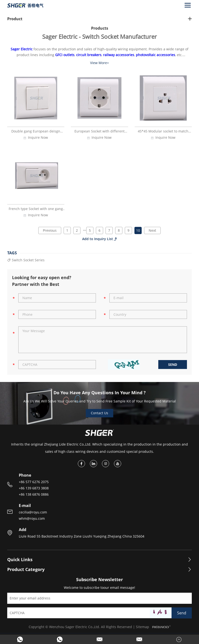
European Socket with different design (99, 133)
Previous (50, 230)
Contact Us (99, 413)
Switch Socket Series (26, 260)
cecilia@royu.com (33, 512)
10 (138, 230)
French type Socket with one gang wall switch (36, 211)
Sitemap (143, 627)
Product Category (26, 570)
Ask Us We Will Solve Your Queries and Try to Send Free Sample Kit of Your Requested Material (100, 401)
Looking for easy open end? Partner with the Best (42, 281)
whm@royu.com (32, 518)
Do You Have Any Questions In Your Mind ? (100, 393)
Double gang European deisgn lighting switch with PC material (36, 133)
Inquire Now (38, 138)
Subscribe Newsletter (99, 580)
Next (152, 230)
